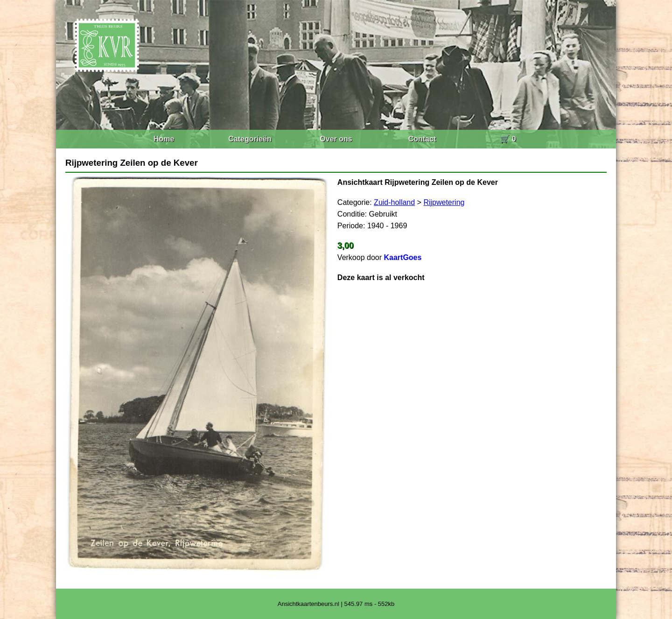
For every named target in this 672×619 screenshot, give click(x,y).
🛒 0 (508, 139)
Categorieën (250, 139)
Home (164, 139)
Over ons (336, 139)
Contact (422, 139)
